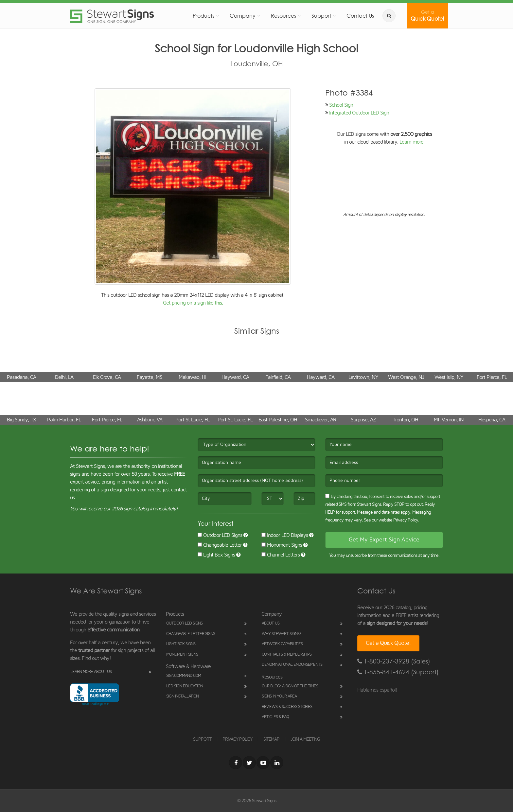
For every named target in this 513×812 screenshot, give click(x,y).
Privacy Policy (406, 520)
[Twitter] (249, 763)
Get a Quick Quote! (388, 643)
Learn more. (412, 142)
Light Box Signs (216, 555)
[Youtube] (263, 763)
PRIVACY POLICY (237, 739)
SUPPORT (202, 739)
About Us (271, 623)
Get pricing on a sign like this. (193, 303)
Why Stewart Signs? (281, 634)
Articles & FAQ (275, 717)
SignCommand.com (184, 676)
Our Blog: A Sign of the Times (290, 686)
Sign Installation (182, 696)
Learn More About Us (91, 672)
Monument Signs (282, 545)
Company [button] (243, 16)
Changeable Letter (220, 545)
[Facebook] (236, 763)
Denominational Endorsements (292, 665)
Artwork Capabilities (282, 644)
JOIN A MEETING (305, 739)
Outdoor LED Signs (220, 535)
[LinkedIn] (277, 763)
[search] (389, 16)
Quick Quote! (427, 16)
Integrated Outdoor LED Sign (359, 113)
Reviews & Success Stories (287, 707)
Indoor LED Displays (285, 535)
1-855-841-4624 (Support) (398, 672)
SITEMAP (271, 739)
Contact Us (360, 16)
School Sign (341, 105)
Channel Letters (281, 555)
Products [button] (203, 16)
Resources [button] (283, 16)
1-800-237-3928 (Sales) (394, 661)
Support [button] (321, 16)
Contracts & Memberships (287, 654)
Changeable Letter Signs (191, 634)
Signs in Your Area (279, 696)
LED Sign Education (185, 686)
